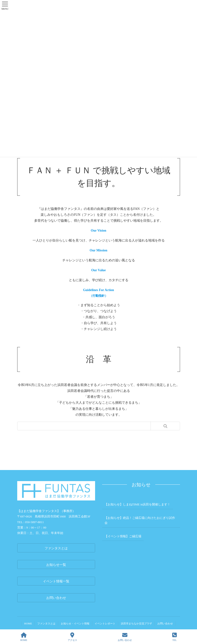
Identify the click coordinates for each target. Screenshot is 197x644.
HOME (27, 623)
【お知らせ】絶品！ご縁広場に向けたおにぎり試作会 (140, 520)
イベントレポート (105, 623)
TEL (174, 637)
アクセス (72, 637)
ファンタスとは (46, 623)
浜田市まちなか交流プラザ (137, 623)
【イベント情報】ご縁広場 (123, 536)
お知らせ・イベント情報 (75, 623)
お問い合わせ (166, 623)
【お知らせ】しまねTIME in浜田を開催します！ (137, 504)
